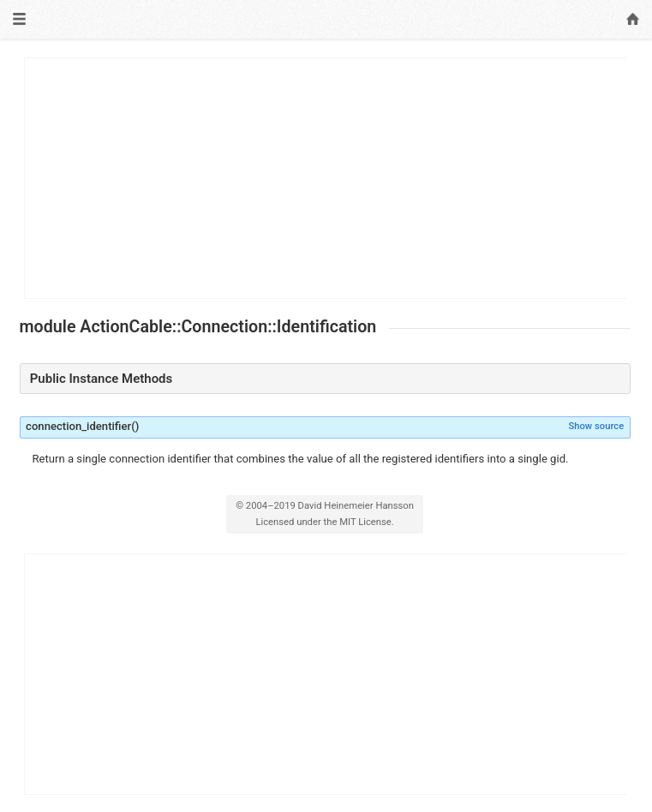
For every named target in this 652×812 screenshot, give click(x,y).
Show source (596, 426)
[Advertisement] (326, 178)
